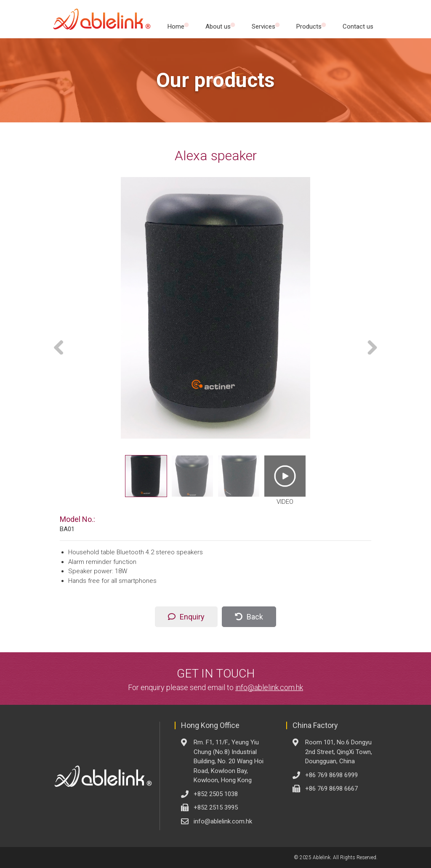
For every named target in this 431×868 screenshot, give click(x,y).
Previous (62, 346)
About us (218, 27)
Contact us (358, 27)
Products (309, 27)
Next (369, 346)
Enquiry (192, 617)
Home (176, 27)
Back (255, 617)
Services (263, 27)
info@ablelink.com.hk (269, 687)
